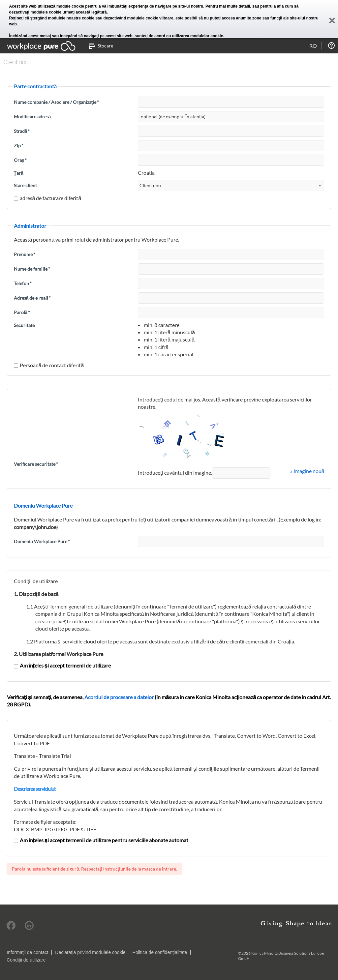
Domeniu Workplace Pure (42, 541)
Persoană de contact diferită (49, 365)
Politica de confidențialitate (160, 952)
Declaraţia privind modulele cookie (90, 952)
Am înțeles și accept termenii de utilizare (62, 665)
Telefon (23, 283)
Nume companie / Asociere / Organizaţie (57, 102)
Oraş (20, 160)
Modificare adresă (32, 117)
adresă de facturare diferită (48, 198)
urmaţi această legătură (85, 12)
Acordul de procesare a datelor (119, 697)
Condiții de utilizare (26, 960)
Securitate (24, 325)
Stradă (22, 131)
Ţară (19, 173)
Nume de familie (32, 269)
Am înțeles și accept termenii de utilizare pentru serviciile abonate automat (101, 840)
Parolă (22, 312)
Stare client (25, 185)
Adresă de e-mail (32, 298)
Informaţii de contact (27, 952)
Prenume (25, 254)
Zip (19, 146)
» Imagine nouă (307, 471)
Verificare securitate (36, 464)
